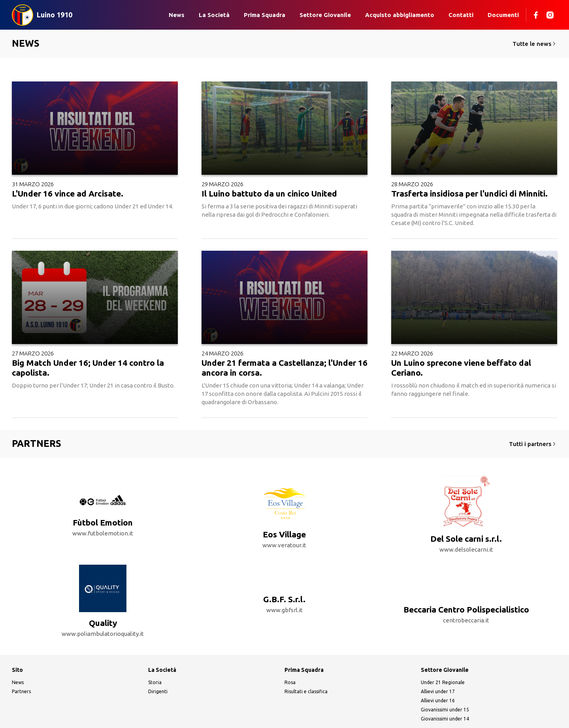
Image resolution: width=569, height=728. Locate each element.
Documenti (503, 15)
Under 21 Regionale (443, 655)
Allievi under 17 (438, 664)
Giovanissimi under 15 (445, 682)
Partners (21, 664)
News (177, 15)
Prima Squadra (265, 15)
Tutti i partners (533, 444)
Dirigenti (158, 664)
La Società (214, 15)
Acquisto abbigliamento (400, 15)
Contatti (461, 15)
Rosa (290, 655)
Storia (155, 655)
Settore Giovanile (325, 15)
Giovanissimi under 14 (445, 691)
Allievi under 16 (438, 673)
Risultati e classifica (306, 664)
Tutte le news (535, 44)
